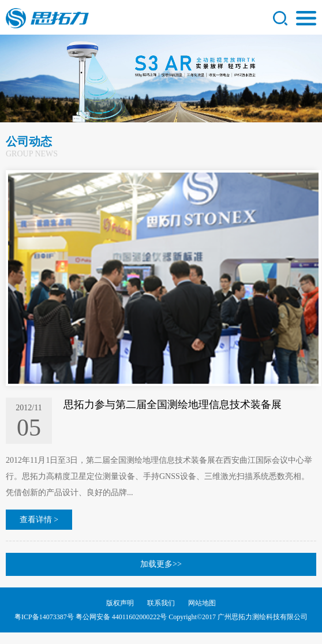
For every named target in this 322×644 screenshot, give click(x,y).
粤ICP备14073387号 (44, 617)
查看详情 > (39, 520)
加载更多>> (161, 564)
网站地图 (202, 603)
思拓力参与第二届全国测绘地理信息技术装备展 (173, 405)
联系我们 (161, 603)
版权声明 (120, 603)
